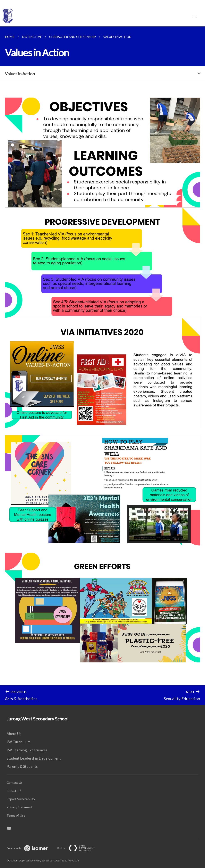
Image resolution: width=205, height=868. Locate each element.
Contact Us (15, 782)
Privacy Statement (19, 807)
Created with (30, 848)
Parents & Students (22, 766)
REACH (12, 791)
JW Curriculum (18, 742)
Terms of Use (16, 815)
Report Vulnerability (21, 799)
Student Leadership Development (34, 758)
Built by (79, 848)
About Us (14, 734)
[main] (102, 366)
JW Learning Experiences (27, 750)
